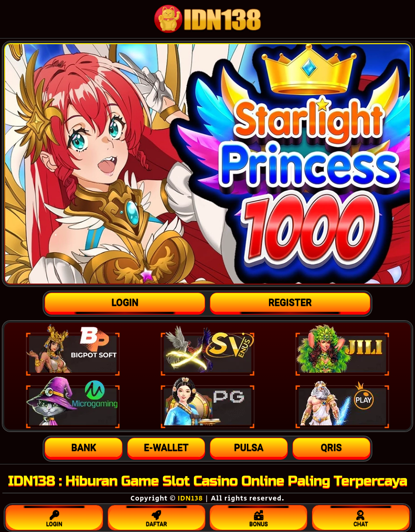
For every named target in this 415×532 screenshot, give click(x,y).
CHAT (361, 517)
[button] (84, 447)
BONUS (258, 517)
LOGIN (54, 517)
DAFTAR (157, 517)
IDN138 (191, 498)
